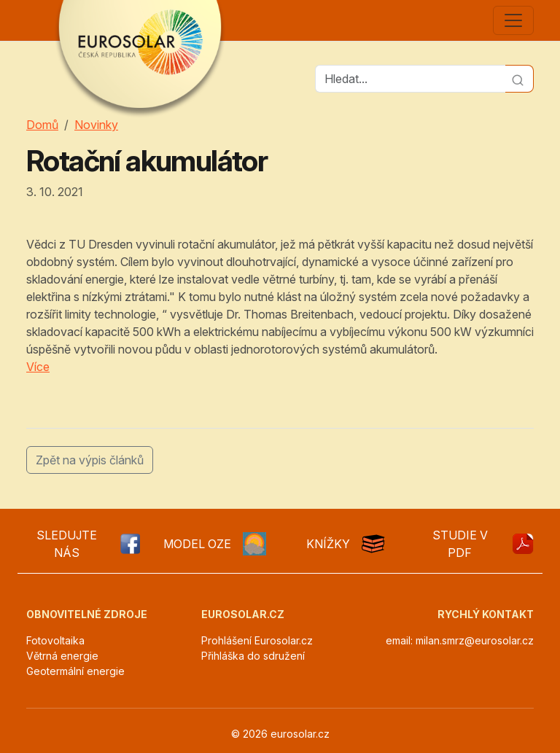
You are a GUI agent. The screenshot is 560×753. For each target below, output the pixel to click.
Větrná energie (62, 656)
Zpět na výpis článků (90, 460)
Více (38, 367)
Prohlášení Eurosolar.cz (257, 640)
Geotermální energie (75, 671)
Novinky (96, 125)
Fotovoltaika (55, 640)
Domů (42, 125)
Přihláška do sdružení (253, 656)
